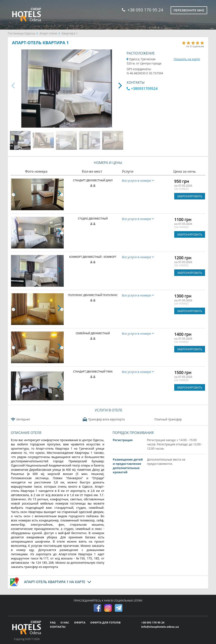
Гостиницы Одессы (22, 33)
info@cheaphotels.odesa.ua (160, 627)
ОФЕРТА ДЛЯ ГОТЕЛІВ (105, 622)
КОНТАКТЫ (58, 627)
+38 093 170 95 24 (142, 10)
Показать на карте (187, 59)
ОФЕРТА (80, 622)
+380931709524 (142, 88)
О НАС (65, 622)
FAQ (53, 622)
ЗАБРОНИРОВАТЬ (190, 196)
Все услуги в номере (138, 181)
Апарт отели (48, 33)
